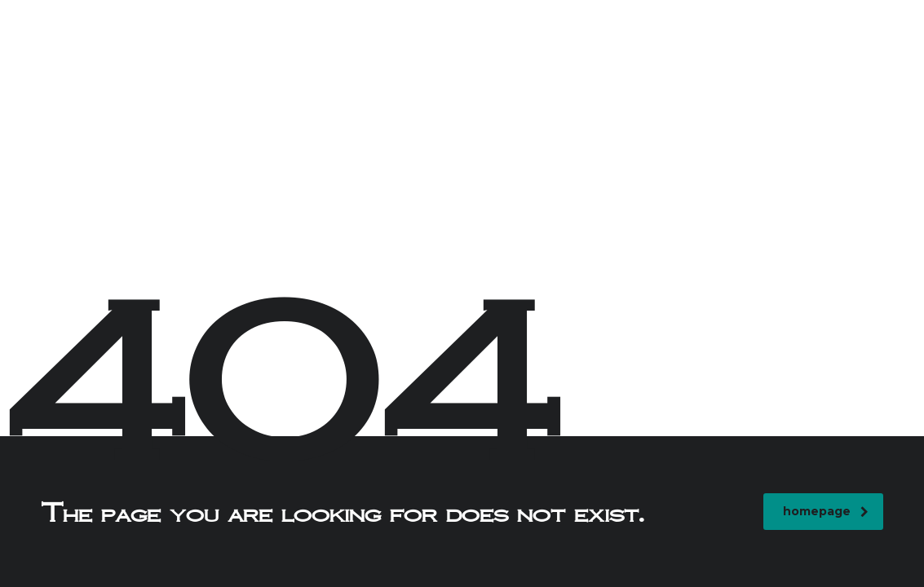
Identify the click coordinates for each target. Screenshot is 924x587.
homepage (826, 511)
